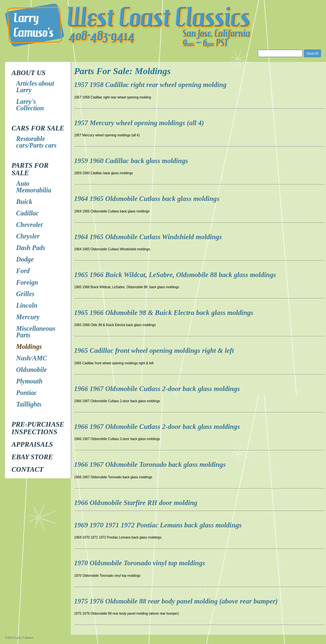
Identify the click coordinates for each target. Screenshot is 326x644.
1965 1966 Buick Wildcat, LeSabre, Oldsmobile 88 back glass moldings (175, 275)
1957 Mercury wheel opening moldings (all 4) (139, 123)
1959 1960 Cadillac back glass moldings (131, 161)
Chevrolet (29, 225)
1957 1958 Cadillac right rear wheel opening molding (150, 85)
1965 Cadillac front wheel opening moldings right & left (154, 350)
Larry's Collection (30, 105)
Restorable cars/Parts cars (36, 142)
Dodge (25, 259)
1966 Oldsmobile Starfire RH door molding (136, 503)
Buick (24, 202)
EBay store (32, 457)
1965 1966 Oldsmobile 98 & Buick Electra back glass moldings (164, 313)
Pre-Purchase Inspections (38, 428)
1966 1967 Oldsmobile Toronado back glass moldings (150, 464)
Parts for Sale (30, 169)
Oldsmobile (31, 370)
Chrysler (28, 236)
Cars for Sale (38, 128)
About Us (28, 73)
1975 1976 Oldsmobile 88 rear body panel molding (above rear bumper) (176, 601)
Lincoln (27, 305)
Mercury (28, 317)
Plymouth (29, 381)
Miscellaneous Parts (36, 332)
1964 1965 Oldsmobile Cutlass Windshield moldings (148, 237)
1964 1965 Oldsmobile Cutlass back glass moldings (147, 199)
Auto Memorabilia (34, 187)
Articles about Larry (35, 87)
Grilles (25, 294)
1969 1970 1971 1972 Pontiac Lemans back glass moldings (158, 525)
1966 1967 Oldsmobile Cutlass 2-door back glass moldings (157, 389)
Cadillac (27, 213)
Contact (27, 469)
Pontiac (27, 393)
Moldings (29, 347)
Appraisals (32, 444)
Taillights (29, 404)
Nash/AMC (31, 358)
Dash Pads (31, 248)
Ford (23, 271)
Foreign (27, 282)
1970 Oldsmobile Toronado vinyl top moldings (140, 563)
